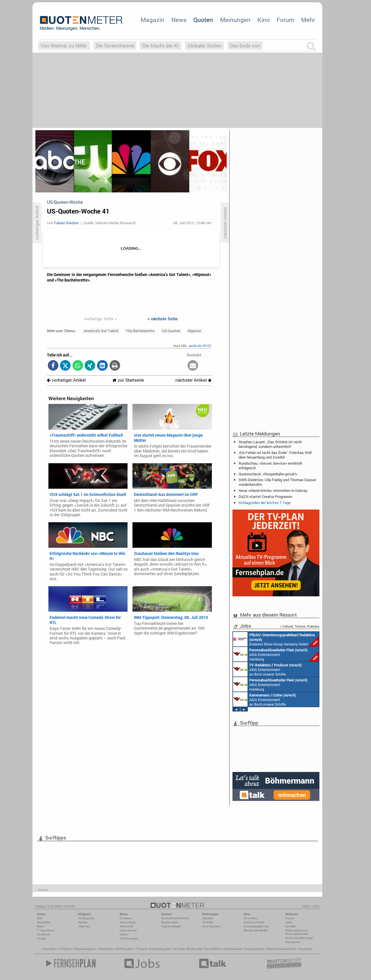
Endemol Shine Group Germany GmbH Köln (276, 639)
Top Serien (305, 949)
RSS (40, 918)
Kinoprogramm (254, 949)
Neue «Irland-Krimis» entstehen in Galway (273, 490)
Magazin (152, 20)
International (128, 930)
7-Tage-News (46, 930)
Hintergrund (86, 918)
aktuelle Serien (233, 949)
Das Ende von (245, 46)
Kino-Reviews (211, 926)
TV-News (126, 918)
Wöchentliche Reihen (175, 918)
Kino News (50, 949)
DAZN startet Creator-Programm (265, 497)
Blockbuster (194, 949)
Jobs (289, 922)
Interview (84, 926)
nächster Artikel (193, 380)
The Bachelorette (140, 331)
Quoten (203, 20)
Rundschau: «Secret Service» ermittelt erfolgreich (270, 466)
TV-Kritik (208, 922)
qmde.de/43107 (200, 346)
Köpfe (123, 934)
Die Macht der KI (161, 46)
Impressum (293, 942)
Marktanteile (169, 922)
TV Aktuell (65, 949)
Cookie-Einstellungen (299, 938)
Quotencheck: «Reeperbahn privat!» (268, 474)
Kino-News (251, 918)
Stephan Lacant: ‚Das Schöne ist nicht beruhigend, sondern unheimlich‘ (270, 444)
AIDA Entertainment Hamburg (276, 654)
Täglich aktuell (171, 926)
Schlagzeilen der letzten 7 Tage (265, 503)
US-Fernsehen (129, 938)
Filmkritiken (106, 949)
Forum (285, 20)
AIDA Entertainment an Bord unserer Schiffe (267, 669)
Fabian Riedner (66, 223)
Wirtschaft (126, 926)
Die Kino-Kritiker (254, 922)
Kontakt (290, 926)
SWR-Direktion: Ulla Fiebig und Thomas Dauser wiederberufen (277, 482)
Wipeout (194, 331)
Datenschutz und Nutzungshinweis (297, 932)
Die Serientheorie (115, 46)
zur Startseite (128, 380)
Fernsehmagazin (85, 949)
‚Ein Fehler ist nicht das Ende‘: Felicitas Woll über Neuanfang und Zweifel (275, 455)
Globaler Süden (204, 46)
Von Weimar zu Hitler (64, 46)
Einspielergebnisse (256, 926)
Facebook (43, 934)
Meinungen (235, 20)
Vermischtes (128, 922)
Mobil (41, 926)
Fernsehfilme (213, 949)
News (179, 20)
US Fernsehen (125, 949)
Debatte (207, 918)
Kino (264, 20)
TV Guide (179, 949)
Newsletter (44, 922)
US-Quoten (171, 331)
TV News (141, 949)
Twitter (41, 938)
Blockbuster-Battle (256, 930)
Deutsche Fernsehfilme (281, 949)
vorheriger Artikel (66, 380)
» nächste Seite (163, 319)
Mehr (308, 20)
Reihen (83, 922)
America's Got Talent (101, 331)
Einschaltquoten (160, 949)
